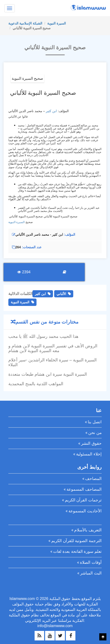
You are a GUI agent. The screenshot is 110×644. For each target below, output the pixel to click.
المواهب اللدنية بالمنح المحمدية (36, 384)
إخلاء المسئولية (89, 454)
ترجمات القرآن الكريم (83, 500)
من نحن (95, 433)
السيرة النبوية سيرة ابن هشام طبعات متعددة (48, 374)
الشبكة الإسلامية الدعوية (25, 23)
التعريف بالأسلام (88, 530)
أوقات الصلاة (91, 562)
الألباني (61, 294)
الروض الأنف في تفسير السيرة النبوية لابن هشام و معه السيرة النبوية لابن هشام (53, 348)
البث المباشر (91, 573)
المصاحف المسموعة (84, 489)
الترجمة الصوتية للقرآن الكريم (76, 541)
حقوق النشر (91, 443)
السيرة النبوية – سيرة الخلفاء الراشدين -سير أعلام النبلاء (52, 362)
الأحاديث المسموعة (85, 511)
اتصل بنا (95, 422)
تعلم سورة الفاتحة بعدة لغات (77, 552)
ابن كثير (51, 111)
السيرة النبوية (57, 23)
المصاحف (93, 479)
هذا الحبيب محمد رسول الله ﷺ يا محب (43, 336)
